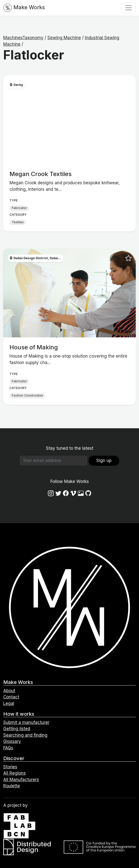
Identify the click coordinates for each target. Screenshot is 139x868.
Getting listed (17, 729)
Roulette (12, 786)
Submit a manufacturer (26, 722)
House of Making (34, 347)
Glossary (12, 741)
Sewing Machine (64, 38)
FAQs (8, 748)
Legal (9, 703)
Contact (11, 697)
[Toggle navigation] (128, 8)
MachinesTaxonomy (23, 38)
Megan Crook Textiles (41, 174)
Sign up (104, 460)
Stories (10, 767)
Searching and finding (25, 735)
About (9, 691)
